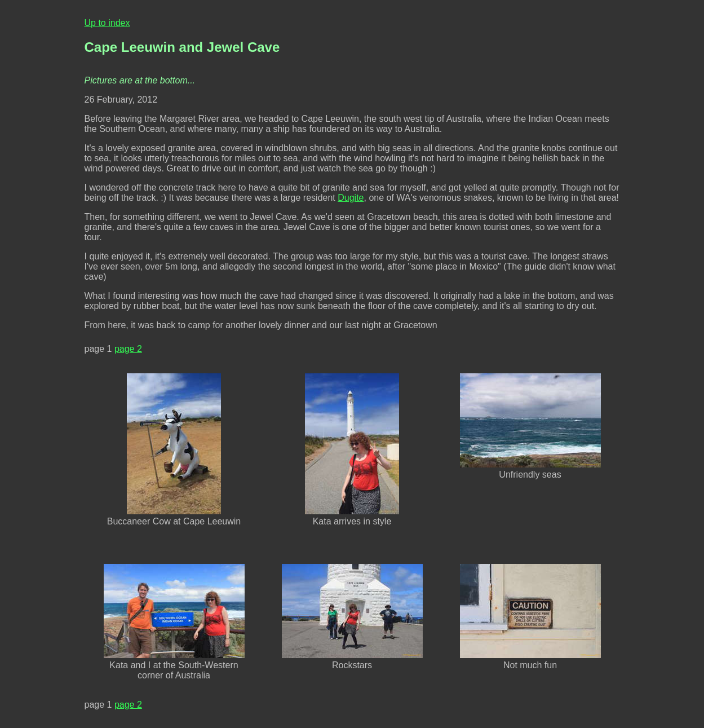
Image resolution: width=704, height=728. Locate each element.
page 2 (128, 349)
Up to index (107, 23)
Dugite (351, 198)
